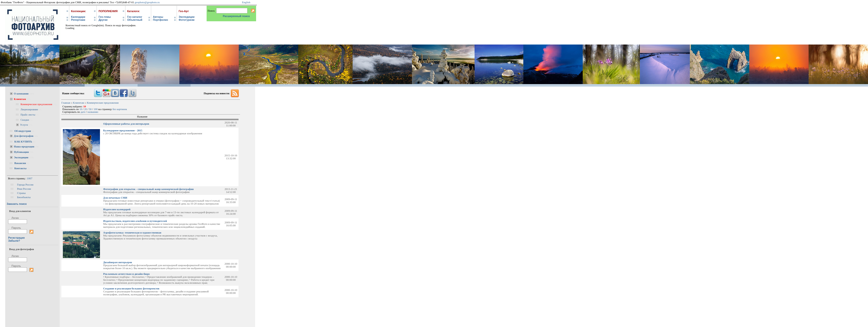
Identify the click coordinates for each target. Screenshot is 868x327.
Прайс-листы (28, 115)
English (246, 2)
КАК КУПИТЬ (23, 142)
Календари (78, 17)
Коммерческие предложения (36, 104)
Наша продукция (24, 147)
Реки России (24, 189)
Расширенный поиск (236, 16)
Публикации (21, 152)
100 (96, 109)
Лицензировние (29, 109)
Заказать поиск (17, 204)
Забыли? (14, 241)
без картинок (120, 109)
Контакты (20, 168)
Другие (103, 20)
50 (90, 109)
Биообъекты (24, 197)
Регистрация (16, 238)
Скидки (25, 120)
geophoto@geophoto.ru (147, 2)
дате (83, 112)
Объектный (135, 20)
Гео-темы (105, 17)
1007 (30, 178)
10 (81, 109)
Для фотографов (24, 136)
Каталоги (133, 11)
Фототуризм (187, 20)
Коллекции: (79, 11)
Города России (25, 185)
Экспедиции (187, 17)
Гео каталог (135, 17)
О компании (21, 94)
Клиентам (20, 99)
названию (93, 112)
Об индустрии (23, 131)
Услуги (24, 125)
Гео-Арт (184, 11)
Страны (21, 193)
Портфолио (160, 20)
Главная (66, 103)
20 (85, 109)
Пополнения (108, 11)
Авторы (158, 17)
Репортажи (78, 20)
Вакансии (20, 163)
